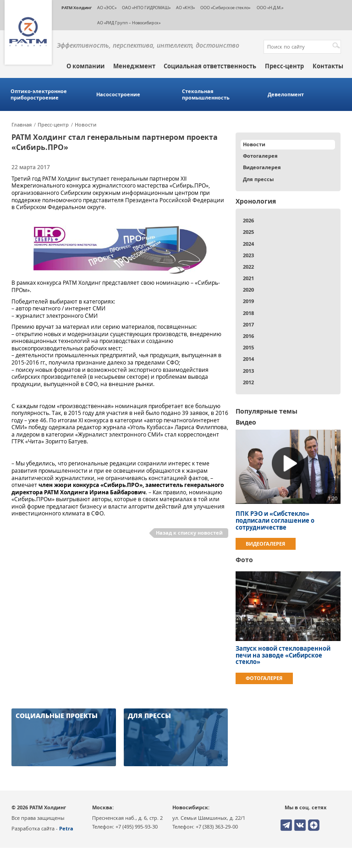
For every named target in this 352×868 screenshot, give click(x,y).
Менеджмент (134, 66)
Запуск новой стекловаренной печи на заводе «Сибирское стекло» (283, 655)
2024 (248, 244)
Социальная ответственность (210, 66)
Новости (85, 125)
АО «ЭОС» (107, 8)
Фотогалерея (260, 156)
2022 (248, 267)
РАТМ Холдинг (77, 8)
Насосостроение (118, 94)
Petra (66, 828)
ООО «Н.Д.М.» (269, 8)
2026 (248, 220)
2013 (248, 371)
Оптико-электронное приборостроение (39, 94)
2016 (248, 336)
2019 (248, 301)
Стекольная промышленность (206, 94)
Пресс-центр (284, 66)
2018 (248, 313)
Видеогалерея (262, 167)
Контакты (328, 66)
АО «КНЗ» (185, 8)
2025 (248, 232)
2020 (248, 290)
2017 (248, 324)
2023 (248, 255)
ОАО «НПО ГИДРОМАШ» (146, 8)
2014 (248, 359)
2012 (248, 382)
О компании (85, 66)
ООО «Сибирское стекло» (225, 8)
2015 (248, 347)
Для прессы (258, 179)
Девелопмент (286, 94)
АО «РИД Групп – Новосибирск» (129, 23)
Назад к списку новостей (189, 533)
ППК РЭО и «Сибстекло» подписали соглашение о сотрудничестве (275, 520)
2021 (248, 278)
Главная (22, 125)
